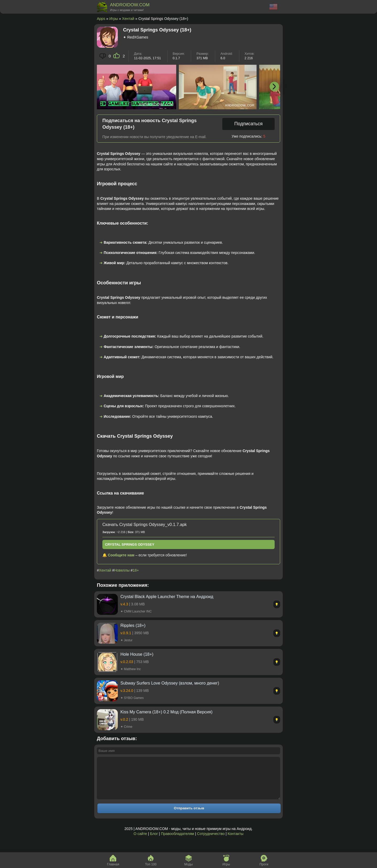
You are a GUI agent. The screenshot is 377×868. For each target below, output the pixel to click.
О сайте (140, 842)
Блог (154, 842)
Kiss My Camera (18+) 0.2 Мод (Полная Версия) (167, 712)
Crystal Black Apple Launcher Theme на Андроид (167, 597)
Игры (114, 19)
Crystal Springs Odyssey (130, 544)
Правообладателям (178, 842)
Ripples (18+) (133, 625)
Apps (101, 19)
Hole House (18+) (137, 654)
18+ (136, 570)
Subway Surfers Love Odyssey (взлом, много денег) (170, 683)
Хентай (128, 19)
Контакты (235, 842)
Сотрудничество (211, 842)
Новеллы (122, 570)
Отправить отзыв (189, 816)
